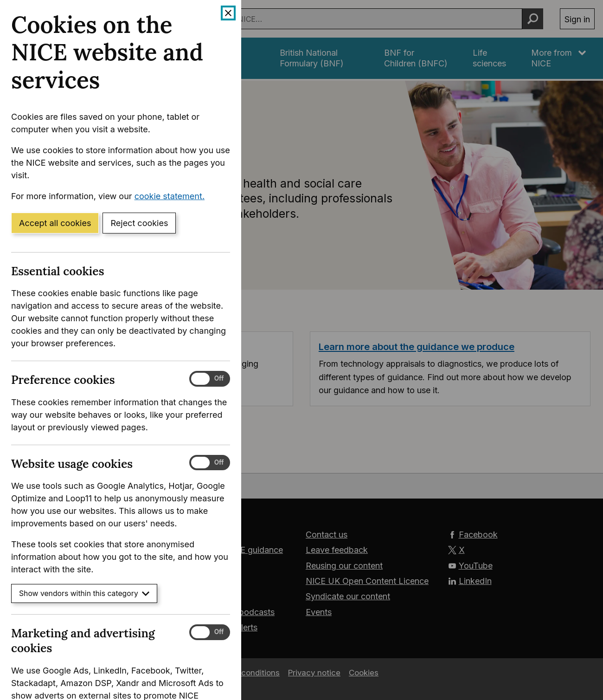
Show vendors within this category (84, 593)
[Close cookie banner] (228, 13)
